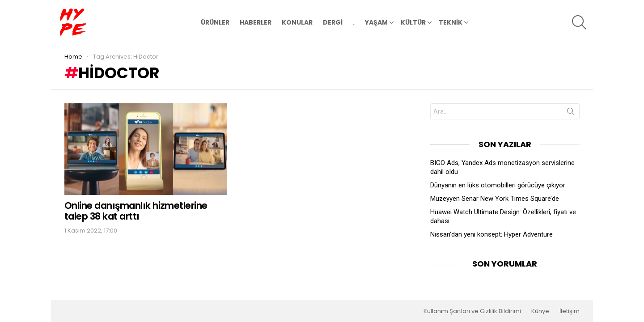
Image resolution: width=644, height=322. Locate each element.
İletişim (570, 311)
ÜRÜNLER (215, 22)
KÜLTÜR (413, 23)
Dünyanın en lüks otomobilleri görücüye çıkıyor (498, 185)
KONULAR (297, 22)
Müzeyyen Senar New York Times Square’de (495, 199)
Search (571, 113)
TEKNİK (451, 23)
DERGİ (333, 22)
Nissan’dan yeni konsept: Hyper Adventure (491, 234)
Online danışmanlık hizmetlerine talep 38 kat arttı (136, 211)
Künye (540, 311)
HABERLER (256, 22)
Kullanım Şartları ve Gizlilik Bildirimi (472, 311)
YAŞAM (376, 23)
